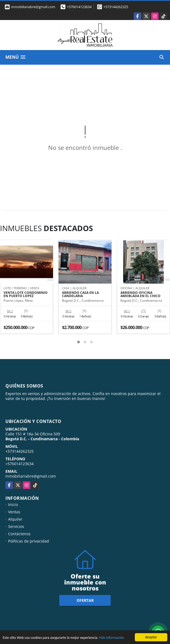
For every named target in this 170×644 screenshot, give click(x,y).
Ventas (14, 512)
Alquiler (15, 519)
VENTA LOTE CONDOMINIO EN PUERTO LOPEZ (26, 294)
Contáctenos (19, 534)
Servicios (16, 526)
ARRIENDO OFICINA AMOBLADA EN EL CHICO (140, 294)
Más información (112, 638)
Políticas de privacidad (29, 541)
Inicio (13, 505)
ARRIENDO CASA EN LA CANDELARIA (80, 294)
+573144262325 (116, 7)
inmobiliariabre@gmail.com (31, 476)
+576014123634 (79, 7)
